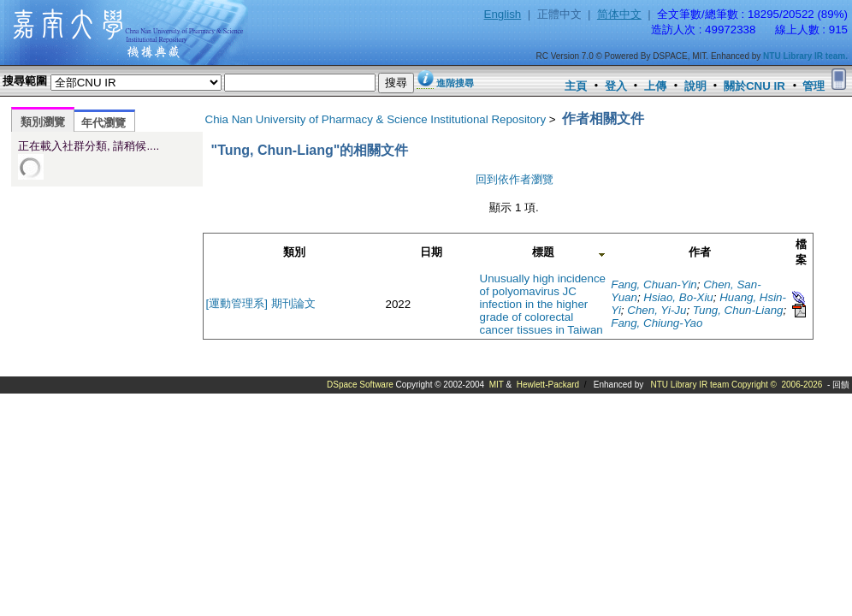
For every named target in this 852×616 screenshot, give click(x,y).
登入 (616, 86)
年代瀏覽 (104, 123)
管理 (814, 86)
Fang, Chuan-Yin (654, 284)
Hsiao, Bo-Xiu (678, 297)
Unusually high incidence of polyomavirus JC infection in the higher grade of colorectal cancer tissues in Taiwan (543, 304)
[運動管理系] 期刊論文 (261, 303)
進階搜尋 (455, 83)
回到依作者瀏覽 (515, 179)
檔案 (801, 252)
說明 (695, 86)
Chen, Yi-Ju (657, 310)
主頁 (576, 86)
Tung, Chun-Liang (738, 310)
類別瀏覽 (43, 122)
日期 (431, 252)
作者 (700, 252)
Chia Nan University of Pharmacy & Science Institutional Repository (376, 119)
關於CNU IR (754, 86)
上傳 (655, 86)
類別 (294, 252)
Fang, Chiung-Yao (657, 323)
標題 (543, 252)
